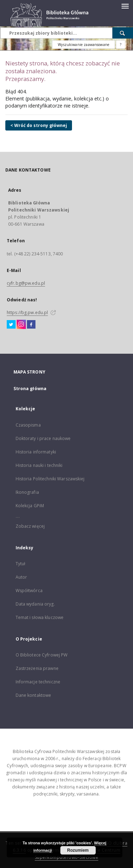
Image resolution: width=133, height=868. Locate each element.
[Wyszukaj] (123, 33)
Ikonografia (27, 492)
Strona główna (30, 389)
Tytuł (21, 564)
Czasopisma (28, 425)
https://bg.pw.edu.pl (27, 313)
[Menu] (125, 6)
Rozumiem (78, 850)
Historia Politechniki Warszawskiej (50, 479)
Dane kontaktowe (34, 695)
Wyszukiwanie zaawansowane (84, 45)
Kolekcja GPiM (30, 506)
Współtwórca (29, 591)
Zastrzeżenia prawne (37, 668)
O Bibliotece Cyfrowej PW (42, 655)
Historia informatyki (36, 452)
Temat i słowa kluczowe (40, 617)
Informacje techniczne (38, 682)
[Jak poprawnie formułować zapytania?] (121, 45)
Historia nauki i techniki (39, 465)
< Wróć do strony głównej (39, 125)
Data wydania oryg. (35, 604)
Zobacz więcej (30, 526)
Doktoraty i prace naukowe (43, 438)
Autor (21, 577)
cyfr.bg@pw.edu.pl (26, 283)
